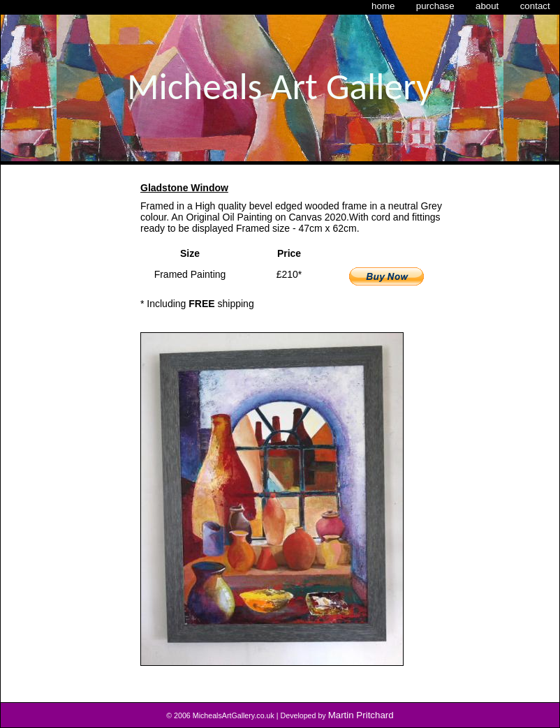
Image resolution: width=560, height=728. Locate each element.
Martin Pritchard (361, 715)
